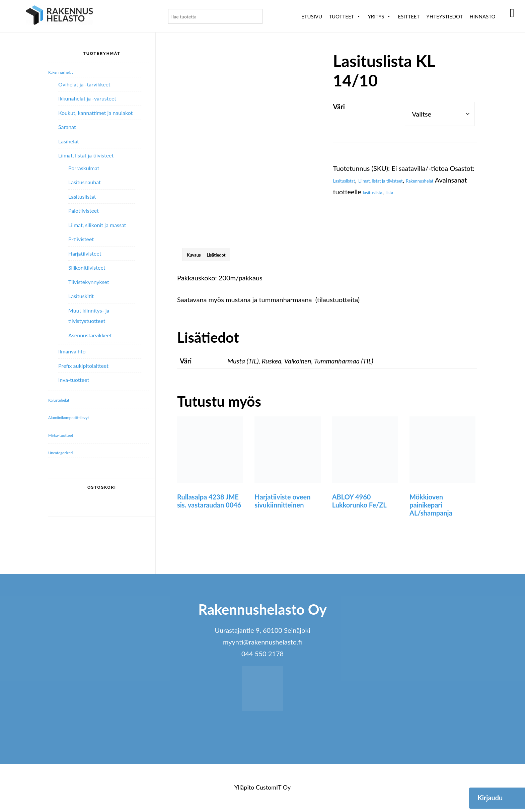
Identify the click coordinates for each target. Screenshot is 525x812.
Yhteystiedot (444, 16)
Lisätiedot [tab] (236, 253)
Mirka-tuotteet (68, 434)
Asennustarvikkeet (90, 335)
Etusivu (312, 16)
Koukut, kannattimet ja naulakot (95, 113)
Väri (339, 107)
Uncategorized (67, 452)
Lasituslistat (350, 180)
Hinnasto (482, 16)
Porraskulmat (84, 168)
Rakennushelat (354, 192)
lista (339, 203)
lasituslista (456, 192)
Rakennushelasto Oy (60, 16)
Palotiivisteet (84, 211)
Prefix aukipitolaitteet (83, 366)
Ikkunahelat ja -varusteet (87, 98)
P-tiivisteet (81, 239)
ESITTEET (409, 16)
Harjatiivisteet (85, 253)
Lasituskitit (81, 296)
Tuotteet (345, 16)
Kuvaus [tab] (200, 253)
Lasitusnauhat (85, 182)
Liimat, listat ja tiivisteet (405, 180)
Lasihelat (69, 141)
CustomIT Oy (273, 789)
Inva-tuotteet (74, 380)
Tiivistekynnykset (89, 282)
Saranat (67, 127)
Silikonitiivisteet (87, 267)
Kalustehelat (65, 399)
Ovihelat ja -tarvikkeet (84, 84)
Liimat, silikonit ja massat (97, 225)
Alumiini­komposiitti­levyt (80, 417)
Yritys (379, 16)
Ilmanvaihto (72, 351)
